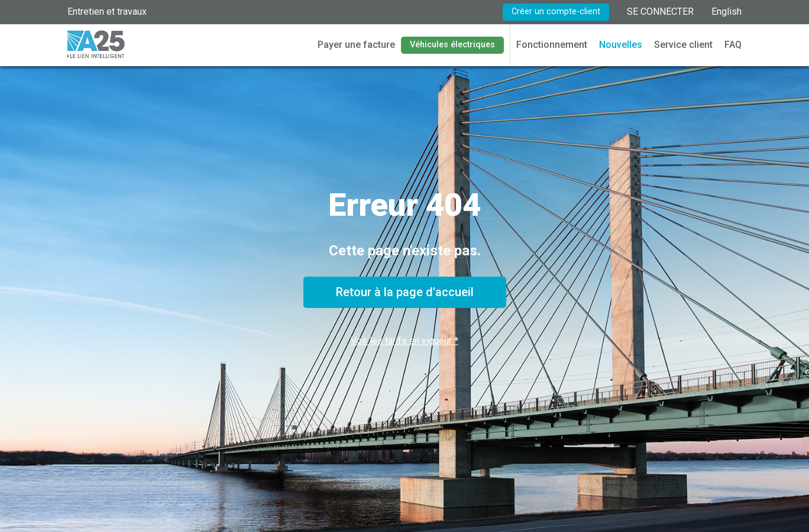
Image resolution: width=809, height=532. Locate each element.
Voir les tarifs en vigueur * (405, 341)
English (727, 12)
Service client (683, 45)
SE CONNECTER (660, 12)
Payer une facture (356, 45)
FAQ (733, 45)
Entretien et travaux (107, 12)
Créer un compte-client (556, 12)
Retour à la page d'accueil (405, 292)
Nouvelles (621, 45)
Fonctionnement (552, 45)
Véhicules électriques (452, 45)
